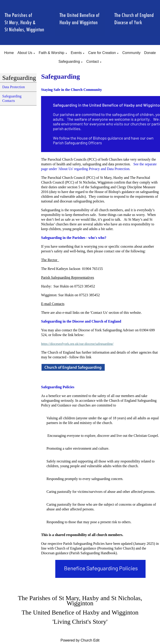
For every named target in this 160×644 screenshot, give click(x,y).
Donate (150, 53)
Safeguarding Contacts (12, 98)
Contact (93, 62)
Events (76, 53)
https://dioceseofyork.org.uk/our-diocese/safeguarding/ (77, 344)
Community (131, 53)
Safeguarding (69, 62)
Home (9, 53)
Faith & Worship (51, 53)
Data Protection (14, 87)
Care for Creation (102, 53)
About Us (25, 53)
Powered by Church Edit (80, 640)
